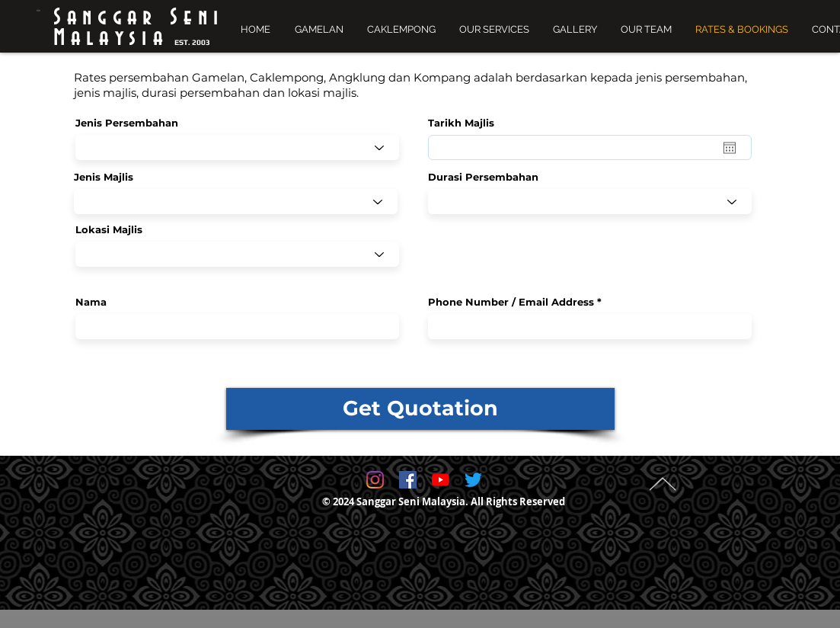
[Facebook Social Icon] (408, 480)
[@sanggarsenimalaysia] (375, 480)
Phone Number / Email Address (511, 302)
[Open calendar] (730, 148)
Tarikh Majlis (468, 123)
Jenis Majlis (104, 177)
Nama (91, 302)
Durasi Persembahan (483, 177)
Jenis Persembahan (127, 123)
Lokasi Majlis (109, 230)
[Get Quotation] (420, 409)
